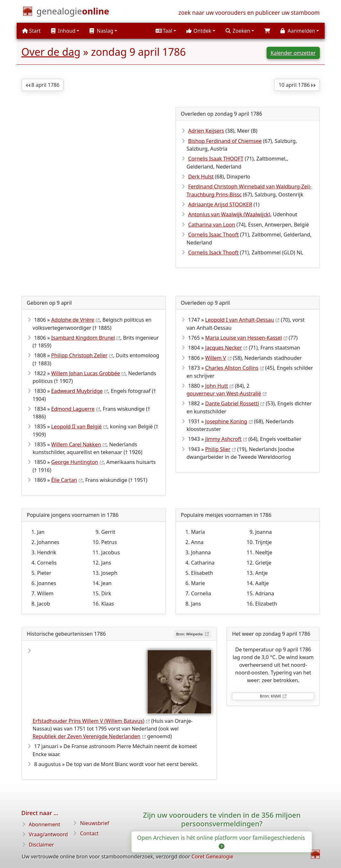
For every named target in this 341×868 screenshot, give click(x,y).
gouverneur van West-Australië (224, 393)
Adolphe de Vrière (73, 320)
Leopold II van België (77, 426)
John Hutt (217, 386)
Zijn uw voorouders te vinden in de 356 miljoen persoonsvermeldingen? (222, 819)
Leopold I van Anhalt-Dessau (240, 320)
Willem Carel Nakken (76, 444)
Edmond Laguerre (73, 409)
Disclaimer (42, 845)
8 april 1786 (43, 85)
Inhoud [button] (63, 31)
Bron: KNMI (270, 696)
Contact (89, 833)
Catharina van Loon (212, 225)
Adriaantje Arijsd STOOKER (220, 204)
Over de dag (51, 52)
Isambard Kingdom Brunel (83, 338)
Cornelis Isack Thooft (213, 252)
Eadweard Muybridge (77, 391)
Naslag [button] (101, 31)
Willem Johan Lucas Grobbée (86, 373)
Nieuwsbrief (94, 823)
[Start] (73, 12)
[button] (166, 31)
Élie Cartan (64, 480)
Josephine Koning (226, 421)
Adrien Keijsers (206, 131)
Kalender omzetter (293, 53)
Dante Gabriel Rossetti (232, 403)
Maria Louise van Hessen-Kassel (244, 338)
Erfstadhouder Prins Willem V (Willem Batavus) (89, 721)
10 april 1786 (297, 85)
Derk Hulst (201, 177)
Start (31, 31)
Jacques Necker (224, 348)
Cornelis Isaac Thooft (214, 235)
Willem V (216, 358)
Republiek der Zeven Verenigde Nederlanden (87, 736)
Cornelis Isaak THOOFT (216, 159)
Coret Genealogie (212, 856)
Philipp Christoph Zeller (80, 355)
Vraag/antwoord (48, 834)
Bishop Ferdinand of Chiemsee (225, 141)
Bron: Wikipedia (190, 634)
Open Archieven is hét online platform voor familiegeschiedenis (222, 841)
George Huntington (75, 462)
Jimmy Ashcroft (223, 439)
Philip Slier (218, 449)
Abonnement (45, 824)
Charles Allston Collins (232, 368)
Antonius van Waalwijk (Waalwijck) (229, 214)
